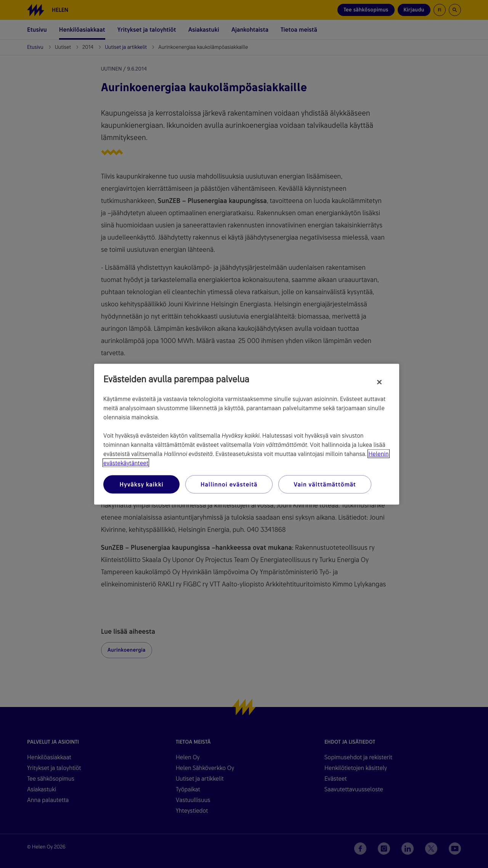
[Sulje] (379, 382)
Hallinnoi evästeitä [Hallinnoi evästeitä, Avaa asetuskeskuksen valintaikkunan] (229, 484)
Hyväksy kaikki (141, 484)
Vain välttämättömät (325, 484)
